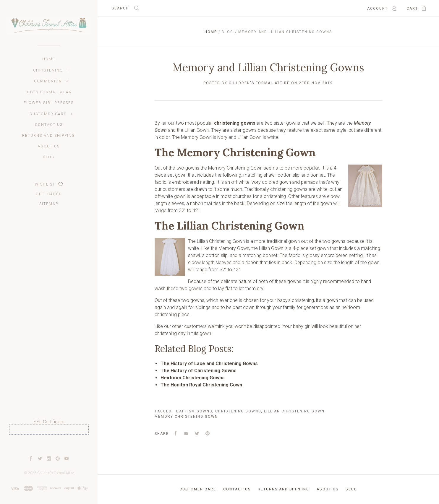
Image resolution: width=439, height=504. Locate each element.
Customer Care (48, 114)
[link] (49, 445)
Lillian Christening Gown (221, 241)
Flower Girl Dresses (49, 103)
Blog (49, 157)
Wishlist (49, 184)
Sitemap (49, 204)
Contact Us (49, 125)
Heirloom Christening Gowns (193, 378)
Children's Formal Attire (56, 473)
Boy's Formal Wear (49, 92)
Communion (48, 81)
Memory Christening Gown (235, 168)
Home (49, 59)
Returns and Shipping (49, 136)
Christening (48, 70)
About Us (49, 146)
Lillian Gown (197, 130)
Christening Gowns (238, 411)
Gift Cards (49, 194)
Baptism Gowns (194, 411)
